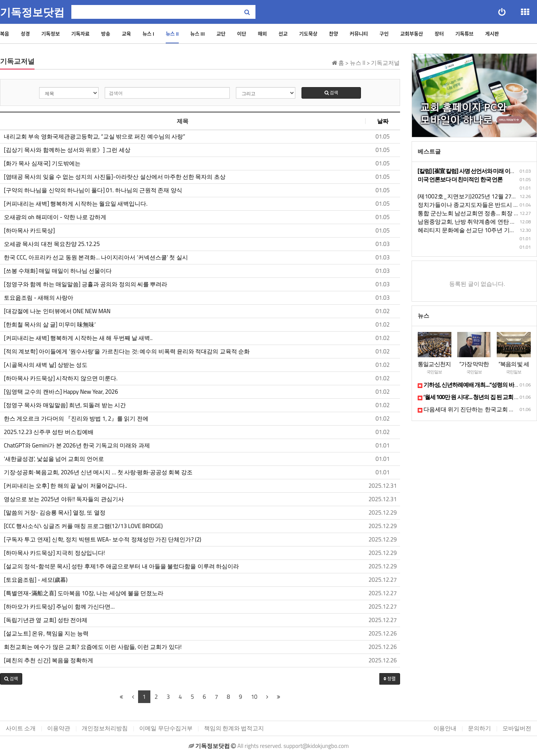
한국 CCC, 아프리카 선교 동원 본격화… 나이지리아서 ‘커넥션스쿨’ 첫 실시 (96, 258)
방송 (106, 34)
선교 (283, 34)
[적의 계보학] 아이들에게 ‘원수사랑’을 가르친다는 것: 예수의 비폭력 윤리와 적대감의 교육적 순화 (127, 352)
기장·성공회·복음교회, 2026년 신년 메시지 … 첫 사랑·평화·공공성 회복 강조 (98, 472)
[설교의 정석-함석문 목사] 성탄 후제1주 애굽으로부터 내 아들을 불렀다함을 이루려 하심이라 (121, 566)
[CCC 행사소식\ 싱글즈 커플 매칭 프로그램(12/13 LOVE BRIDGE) (83, 526)
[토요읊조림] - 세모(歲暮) (36, 580)
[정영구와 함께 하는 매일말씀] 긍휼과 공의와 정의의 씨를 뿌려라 (86, 284)
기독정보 (51, 34)
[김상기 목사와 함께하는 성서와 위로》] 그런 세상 (67, 150)
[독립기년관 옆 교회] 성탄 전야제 (46, 620)
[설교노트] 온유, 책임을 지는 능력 (46, 634)
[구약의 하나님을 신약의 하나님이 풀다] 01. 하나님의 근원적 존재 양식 (93, 190)
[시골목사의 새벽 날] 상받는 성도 (46, 365)
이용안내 (445, 728)
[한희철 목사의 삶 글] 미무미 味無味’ (50, 325)
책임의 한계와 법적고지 (234, 728)
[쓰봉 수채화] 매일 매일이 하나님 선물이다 (58, 271)
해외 (262, 34)
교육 (126, 34)
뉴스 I (148, 34)
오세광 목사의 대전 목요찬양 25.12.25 (52, 244)
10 (254, 697)
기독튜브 (465, 34)
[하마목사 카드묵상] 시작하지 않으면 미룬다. (61, 378)
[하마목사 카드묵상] (29, 231)
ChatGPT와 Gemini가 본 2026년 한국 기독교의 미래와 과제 (77, 446)
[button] (11, 679)
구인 (384, 34)
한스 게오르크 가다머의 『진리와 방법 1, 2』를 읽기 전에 (76, 419)
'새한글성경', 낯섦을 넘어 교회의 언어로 (54, 459)
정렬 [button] (390, 679)
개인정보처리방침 (105, 728)
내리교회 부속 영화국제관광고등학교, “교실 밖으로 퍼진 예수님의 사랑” (95, 137)
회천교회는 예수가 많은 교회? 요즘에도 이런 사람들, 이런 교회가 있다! (93, 647)
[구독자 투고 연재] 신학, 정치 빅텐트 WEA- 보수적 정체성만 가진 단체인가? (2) (103, 540)
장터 (439, 34)
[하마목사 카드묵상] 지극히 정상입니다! (54, 553)
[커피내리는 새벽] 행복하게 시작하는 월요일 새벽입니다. (76, 204)
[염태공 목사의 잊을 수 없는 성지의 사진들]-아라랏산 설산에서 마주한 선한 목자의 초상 (115, 177)
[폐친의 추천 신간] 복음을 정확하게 (49, 660)
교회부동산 (412, 34)
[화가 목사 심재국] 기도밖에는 (42, 163)
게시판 (492, 34)
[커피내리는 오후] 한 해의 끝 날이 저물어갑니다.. (65, 486)
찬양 (334, 34)
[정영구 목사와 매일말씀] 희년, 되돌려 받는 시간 (65, 405)
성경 (25, 34)
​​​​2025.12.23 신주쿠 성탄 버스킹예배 (49, 432)
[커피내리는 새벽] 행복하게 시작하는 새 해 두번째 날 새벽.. (78, 338)
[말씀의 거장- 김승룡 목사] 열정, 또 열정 (55, 513)
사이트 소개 (21, 728)
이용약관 (59, 728)
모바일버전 (517, 728)
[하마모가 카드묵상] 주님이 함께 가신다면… (59, 607)
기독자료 (81, 34)
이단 (242, 34)
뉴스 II (172, 34)
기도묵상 (308, 34)
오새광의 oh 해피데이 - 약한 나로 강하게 (55, 217)
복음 (5, 34)
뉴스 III (198, 34)
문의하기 (479, 728)
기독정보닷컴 (32, 12)
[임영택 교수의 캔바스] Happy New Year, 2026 (61, 392)
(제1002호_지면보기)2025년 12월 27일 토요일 (477, 196)
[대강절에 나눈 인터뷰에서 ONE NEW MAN (57, 311)
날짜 (383, 121)
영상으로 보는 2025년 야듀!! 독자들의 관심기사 (64, 499)
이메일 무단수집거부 (166, 728)
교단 (221, 34)
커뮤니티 (359, 34)
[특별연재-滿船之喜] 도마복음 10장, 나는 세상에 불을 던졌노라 (84, 593)
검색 (331, 93)
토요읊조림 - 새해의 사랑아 (39, 298)
